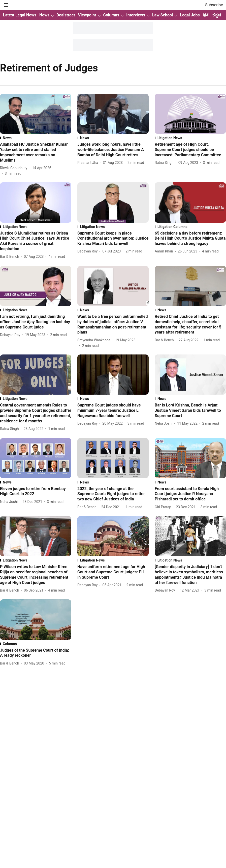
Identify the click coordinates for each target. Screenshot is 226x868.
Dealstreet (66, 15)
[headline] (36, 152)
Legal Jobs (190, 15)
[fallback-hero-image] (36, 114)
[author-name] (15, 168)
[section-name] (36, 138)
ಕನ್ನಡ (217, 15)
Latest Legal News (20, 15)
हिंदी (206, 15)
